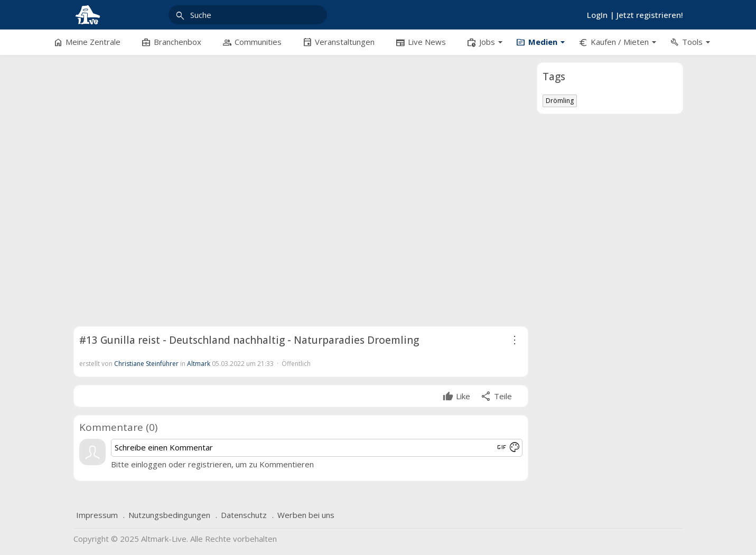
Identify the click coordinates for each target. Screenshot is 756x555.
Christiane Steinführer (146, 364)
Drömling (560, 101)
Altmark (199, 364)
